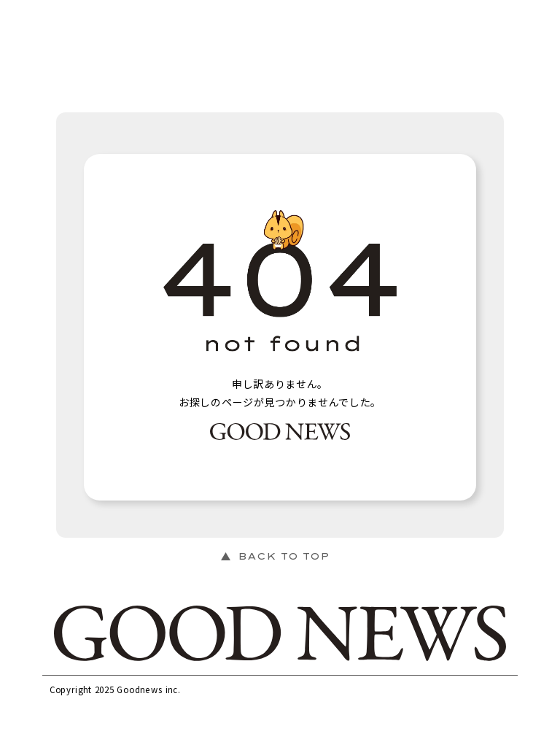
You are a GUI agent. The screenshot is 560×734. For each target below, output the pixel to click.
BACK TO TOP (284, 556)
